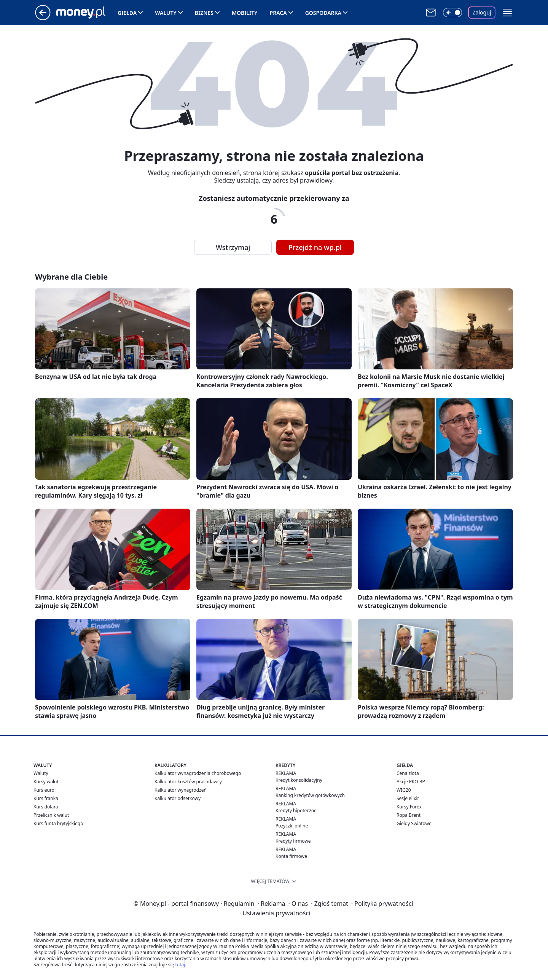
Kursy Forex (409, 807)
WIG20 (404, 790)
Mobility (245, 13)
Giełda (127, 13)
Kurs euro (44, 790)
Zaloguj (482, 12)
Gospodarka (323, 13)
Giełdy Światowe (414, 823)
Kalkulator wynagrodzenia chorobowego (198, 773)
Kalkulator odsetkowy (178, 798)
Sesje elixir (408, 798)
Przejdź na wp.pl (315, 247)
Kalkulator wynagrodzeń (181, 790)
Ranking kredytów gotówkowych (310, 795)
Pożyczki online (292, 826)
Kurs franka (46, 798)
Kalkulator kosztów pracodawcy (188, 782)
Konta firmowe (291, 856)
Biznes (204, 13)
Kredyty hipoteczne (296, 811)
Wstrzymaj (233, 247)
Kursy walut (46, 782)
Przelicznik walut (51, 815)
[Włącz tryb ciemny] (452, 13)
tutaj (180, 965)
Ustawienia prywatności (275, 913)
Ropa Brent (409, 815)
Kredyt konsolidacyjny (299, 780)
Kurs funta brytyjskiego (58, 823)
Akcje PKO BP (411, 782)
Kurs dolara (46, 807)
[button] (507, 13)
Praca (278, 13)
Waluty (166, 13)
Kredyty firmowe (293, 841)
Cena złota (408, 773)
